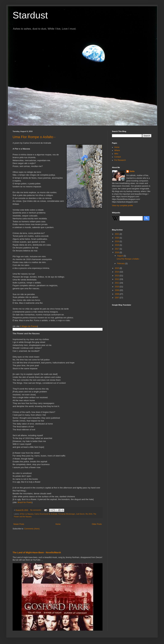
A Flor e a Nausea (26, 514)
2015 (117, 268)
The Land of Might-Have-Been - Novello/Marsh (37, 552)
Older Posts (97, 524)
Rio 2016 (89, 514)
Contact (118, 157)
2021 (117, 234)
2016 (117, 252)
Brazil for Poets (25, 502)
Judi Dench (80, 514)
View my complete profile (122, 206)
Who (116, 154)
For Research (120, 160)
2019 (117, 241)
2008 (117, 294)
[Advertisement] (50, 540)
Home (58, 524)
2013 (117, 276)
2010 (117, 287)
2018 (117, 245)
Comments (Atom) (32, 529)
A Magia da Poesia (29, 326)
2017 (117, 249)
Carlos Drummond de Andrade (46, 514)
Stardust (30, 15)
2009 (117, 290)
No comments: (36, 510)
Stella (132, 171)
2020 (117, 238)
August (120, 256)
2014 (117, 272)
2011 (117, 283)
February (121, 263)
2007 (117, 298)
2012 (117, 279)
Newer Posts (19, 524)
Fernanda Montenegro (67, 514)
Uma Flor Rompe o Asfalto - (34, 137)
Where (117, 150)
